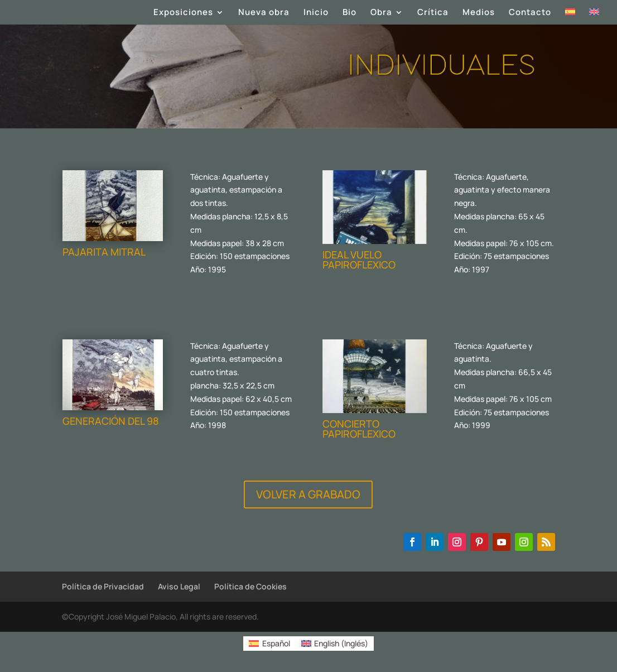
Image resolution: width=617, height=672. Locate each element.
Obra (381, 13)
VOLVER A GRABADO (308, 494)
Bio (350, 13)
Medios (479, 13)
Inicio (316, 13)
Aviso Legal (179, 586)
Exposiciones (183, 13)
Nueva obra (264, 13)
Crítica (433, 13)
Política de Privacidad (103, 586)
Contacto (530, 13)
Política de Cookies (250, 586)
